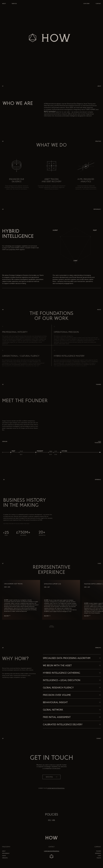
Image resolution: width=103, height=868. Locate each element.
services (14, 4)
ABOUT (4, 4)
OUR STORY (87, 4)
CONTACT (98, 4)
